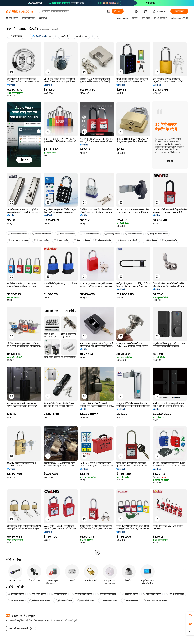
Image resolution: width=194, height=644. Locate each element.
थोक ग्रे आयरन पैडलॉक (175, 594)
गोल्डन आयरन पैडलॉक (66, 234)
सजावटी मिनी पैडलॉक (86, 601)
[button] (109, 11)
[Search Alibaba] (73, 11)
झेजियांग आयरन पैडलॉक (42, 234)
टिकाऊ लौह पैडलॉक (82, 240)
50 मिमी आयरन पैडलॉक (89, 234)
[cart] (146, 12)
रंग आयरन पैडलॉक (131, 601)
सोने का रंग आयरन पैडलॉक (39, 601)
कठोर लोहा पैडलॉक (112, 234)
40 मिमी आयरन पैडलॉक (17, 234)
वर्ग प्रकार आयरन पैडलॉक (82, 594)
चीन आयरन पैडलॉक (103, 240)
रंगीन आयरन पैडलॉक (134, 234)
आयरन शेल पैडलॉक (59, 594)
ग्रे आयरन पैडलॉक (41, 240)
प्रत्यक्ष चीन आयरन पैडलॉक (157, 234)
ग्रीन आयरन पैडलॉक (16, 601)
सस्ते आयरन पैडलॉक (37, 594)
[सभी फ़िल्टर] (16, 36)
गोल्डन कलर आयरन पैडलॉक (127, 240)
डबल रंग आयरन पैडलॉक (107, 594)
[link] (190, 616)
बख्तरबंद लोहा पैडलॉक (109, 601)
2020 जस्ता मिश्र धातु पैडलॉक (155, 601)
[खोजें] (118, 11)
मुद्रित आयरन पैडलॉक (64, 601)
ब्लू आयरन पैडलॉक (170, 240)
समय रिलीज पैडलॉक (130, 594)
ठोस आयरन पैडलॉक (16, 594)
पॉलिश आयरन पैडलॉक (152, 594)
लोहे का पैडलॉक (150, 240)
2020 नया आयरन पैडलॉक (18, 240)
